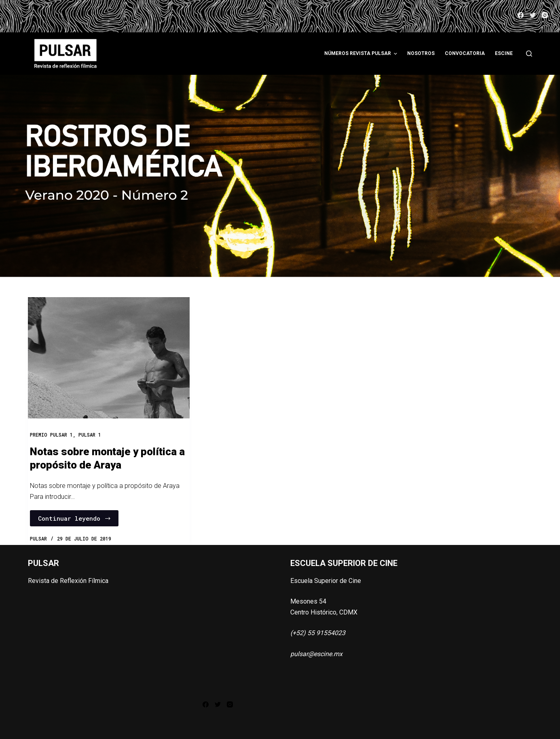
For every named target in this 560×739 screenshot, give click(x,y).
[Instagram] (545, 15)
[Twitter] (533, 15)
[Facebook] (521, 15)
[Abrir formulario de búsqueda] (529, 54)
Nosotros (421, 53)
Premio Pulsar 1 (51, 435)
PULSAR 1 (90, 435)
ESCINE (504, 53)
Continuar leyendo (75, 518)
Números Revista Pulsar (362, 54)
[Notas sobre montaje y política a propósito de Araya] (109, 358)
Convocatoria (465, 53)
